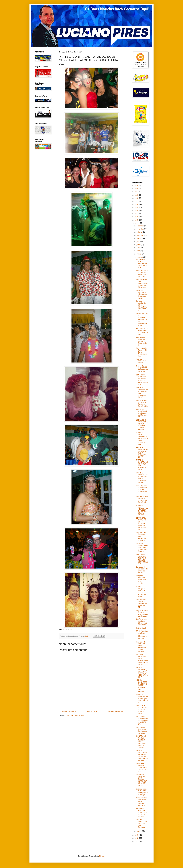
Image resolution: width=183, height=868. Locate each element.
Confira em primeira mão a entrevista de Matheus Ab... (142, 413)
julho (139, 242)
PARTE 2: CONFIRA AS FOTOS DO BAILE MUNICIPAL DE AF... (142, 465)
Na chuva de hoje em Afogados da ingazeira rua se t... (142, 264)
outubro (140, 232)
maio (139, 248)
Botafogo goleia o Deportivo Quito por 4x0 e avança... (142, 792)
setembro (140, 235)
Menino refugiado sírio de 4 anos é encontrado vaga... (141, 591)
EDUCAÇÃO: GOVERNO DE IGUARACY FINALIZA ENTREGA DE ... (141, 524)
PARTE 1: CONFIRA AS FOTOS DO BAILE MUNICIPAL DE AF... (142, 478)
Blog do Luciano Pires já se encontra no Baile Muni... (142, 499)
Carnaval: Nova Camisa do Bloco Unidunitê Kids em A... (142, 802)
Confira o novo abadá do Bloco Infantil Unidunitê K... (142, 622)
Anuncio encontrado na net (141, 361)
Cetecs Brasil (141, 628)
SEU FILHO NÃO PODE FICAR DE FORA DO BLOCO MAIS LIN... (142, 380)
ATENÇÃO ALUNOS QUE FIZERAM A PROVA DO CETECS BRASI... (141, 780)
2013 (137, 835)
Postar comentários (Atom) (75, 715)
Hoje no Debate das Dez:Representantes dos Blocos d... (142, 283)
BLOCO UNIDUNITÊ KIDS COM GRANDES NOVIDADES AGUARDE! (142, 756)
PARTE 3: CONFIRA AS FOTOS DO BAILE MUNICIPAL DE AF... (142, 452)
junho (139, 245)
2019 (137, 207)
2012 (137, 838)
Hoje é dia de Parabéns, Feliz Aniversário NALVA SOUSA (141, 647)
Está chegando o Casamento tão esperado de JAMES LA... (142, 720)
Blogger (102, 856)
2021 (137, 201)
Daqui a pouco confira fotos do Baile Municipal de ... (142, 489)
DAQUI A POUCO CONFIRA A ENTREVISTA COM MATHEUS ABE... (142, 438)
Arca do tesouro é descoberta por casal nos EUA (142, 331)
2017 (137, 214)
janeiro (139, 831)
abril (138, 251)
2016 (137, 217)
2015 (137, 220)
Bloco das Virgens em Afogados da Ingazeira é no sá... (142, 294)
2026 (137, 186)
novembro (140, 229)
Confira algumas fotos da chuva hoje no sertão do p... (142, 613)
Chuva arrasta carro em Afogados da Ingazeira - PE (142, 603)
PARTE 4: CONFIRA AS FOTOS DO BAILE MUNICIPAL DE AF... (142, 392)
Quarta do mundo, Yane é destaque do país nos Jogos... (142, 547)
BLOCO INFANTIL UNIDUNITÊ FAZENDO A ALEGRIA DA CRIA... (142, 672)
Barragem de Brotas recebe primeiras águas (142, 570)
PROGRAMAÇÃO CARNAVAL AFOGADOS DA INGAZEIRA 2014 (142, 320)
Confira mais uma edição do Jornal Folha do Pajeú (141, 710)
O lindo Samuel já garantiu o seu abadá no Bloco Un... (142, 369)
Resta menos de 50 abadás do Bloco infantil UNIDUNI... (142, 274)
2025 (137, 189)
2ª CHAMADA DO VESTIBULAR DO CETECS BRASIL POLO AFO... (142, 510)
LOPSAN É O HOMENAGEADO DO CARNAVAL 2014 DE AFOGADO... (142, 425)
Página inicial (92, 711)
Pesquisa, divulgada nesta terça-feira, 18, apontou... (141, 580)
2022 (137, 198)
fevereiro (140, 257)
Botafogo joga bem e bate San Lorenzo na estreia (142, 730)
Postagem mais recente (68, 711)
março (139, 254)
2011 (137, 841)
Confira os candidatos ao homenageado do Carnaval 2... (142, 699)
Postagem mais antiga (116, 711)
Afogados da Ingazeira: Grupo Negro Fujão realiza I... (142, 341)
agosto (139, 238)
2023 (137, 195)
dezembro (140, 226)
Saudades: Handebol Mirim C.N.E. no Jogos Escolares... (142, 813)
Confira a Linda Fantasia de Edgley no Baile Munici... (142, 403)
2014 (137, 223)
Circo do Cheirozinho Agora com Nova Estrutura (141, 823)
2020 (137, 204)
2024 (137, 192)
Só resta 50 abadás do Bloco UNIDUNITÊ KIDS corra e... (142, 306)
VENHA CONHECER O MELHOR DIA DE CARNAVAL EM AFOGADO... (142, 686)
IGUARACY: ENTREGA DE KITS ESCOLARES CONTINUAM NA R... (142, 659)
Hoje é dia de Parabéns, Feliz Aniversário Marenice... (141, 537)
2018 (137, 211)
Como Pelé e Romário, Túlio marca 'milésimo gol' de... (142, 767)
